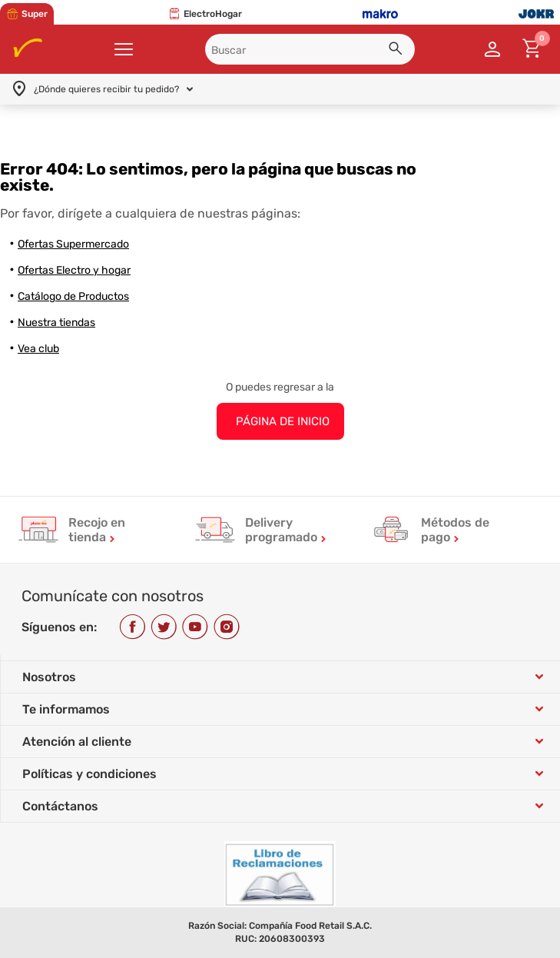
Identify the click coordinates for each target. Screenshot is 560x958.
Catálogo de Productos (73, 296)
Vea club (38, 349)
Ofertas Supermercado (73, 244)
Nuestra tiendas (56, 323)
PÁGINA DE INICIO (283, 421)
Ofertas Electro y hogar (74, 270)
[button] (398, 51)
